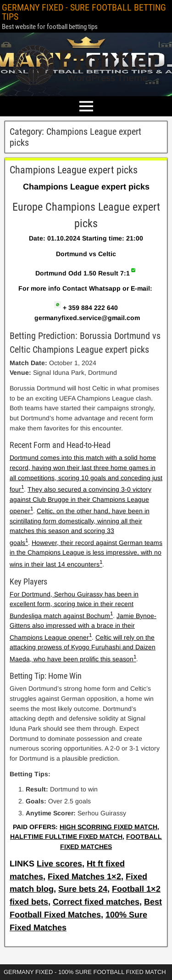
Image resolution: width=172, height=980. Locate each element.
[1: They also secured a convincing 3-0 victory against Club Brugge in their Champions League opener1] (27, 543)
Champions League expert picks (74, 170)
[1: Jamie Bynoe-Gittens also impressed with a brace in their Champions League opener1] (135, 659)
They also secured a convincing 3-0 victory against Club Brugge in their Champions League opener (80, 500)
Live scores (59, 864)
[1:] (22, 489)
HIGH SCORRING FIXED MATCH (108, 827)
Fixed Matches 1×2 (84, 877)
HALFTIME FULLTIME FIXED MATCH (66, 837)
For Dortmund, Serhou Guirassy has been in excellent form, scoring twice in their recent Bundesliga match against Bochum (74, 605)
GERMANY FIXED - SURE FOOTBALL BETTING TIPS (84, 12)
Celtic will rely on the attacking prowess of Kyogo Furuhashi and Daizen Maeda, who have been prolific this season (83, 648)
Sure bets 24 (83, 889)
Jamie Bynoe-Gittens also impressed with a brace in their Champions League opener (83, 627)
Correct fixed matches (96, 902)
